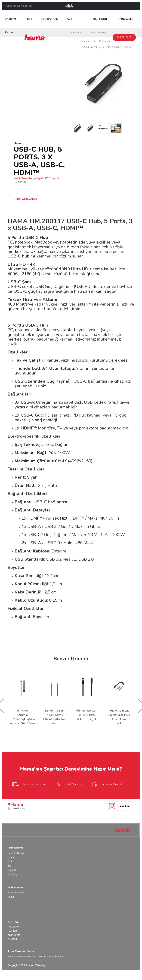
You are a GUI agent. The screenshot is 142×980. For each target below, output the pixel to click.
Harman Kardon (16, 893)
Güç (70, 19)
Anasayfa (11, 19)
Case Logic (13, 874)
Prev (77, 83)
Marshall (12, 870)
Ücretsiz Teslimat (29, 784)
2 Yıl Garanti (68, 784)
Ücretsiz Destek (107, 784)
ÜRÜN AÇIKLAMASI (26, 199)
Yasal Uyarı (92, 975)
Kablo (29, 19)
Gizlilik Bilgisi (127, 975)
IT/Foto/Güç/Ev (125, 19)
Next (130, 83)
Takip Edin (124, 806)
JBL (9, 866)
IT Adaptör (105, 42)
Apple (11, 897)
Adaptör (85, 42)
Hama (11, 857)
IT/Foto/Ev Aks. (50, 19)
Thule (10, 862)
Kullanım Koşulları (109, 975)
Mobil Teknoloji (99, 19)
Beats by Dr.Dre (16, 853)
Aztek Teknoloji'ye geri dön (19, 6)
